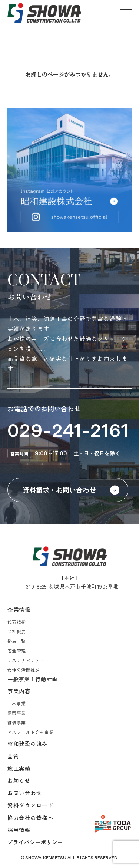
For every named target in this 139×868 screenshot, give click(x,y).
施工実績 (19, 768)
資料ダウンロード (31, 805)
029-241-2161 (68, 430)
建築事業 (17, 713)
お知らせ (19, 780)
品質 (13, 756)
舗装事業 (17, 722)
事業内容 (19, 691)
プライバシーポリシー (35, 842)
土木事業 (17, 703)
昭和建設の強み (28, 743)
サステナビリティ (26, 660)
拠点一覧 (17, 641)
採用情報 (19, 830)
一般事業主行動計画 (32, 679)
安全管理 (17, 651)
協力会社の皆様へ (31, 817)
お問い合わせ (25, 793)
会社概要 (17, 631)
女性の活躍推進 (24, 670)
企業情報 (19, 609)
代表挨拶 (17, 622)
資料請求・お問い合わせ (59, 490)
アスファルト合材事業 (31, 732)
